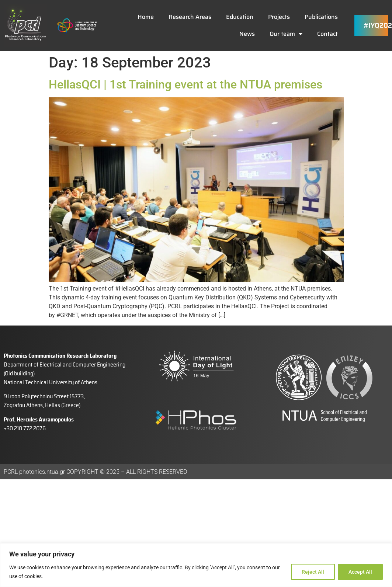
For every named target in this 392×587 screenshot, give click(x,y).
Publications (321, 17)
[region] (196, 565)
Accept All (360, 572)
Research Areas (190, 17)
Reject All (313, 572)
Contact (327, 34)
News (247, 34)
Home (146, 17)
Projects (279, 17)
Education (240, 17)
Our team (286, 34)
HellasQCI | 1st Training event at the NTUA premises (185, 84)
